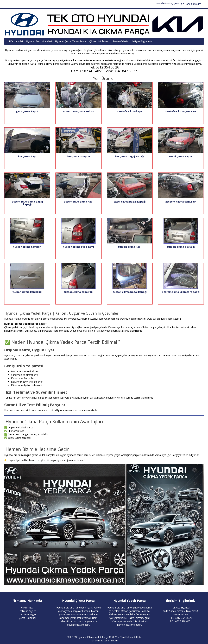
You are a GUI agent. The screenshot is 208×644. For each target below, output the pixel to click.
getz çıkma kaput (27, 111)
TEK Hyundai (16, 41)
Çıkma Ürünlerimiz (99, 41)
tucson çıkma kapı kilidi (27, 292)
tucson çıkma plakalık (181, 247)
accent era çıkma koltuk (78, 111)
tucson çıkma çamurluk (78, 292)
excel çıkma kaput (181, 156)
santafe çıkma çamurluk (181, 111)
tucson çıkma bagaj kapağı (130, 292)
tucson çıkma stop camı (78, 247)
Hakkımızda (27, 608)
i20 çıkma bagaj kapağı (130, 156)
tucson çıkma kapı (130, 247)
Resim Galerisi (121, 41)
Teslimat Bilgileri (27, 611)
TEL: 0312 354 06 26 (181, 618)
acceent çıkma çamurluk (181, 202)
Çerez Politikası (27, 618)
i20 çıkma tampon (78, 156)
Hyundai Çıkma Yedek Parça (71, 41)
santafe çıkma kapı (130, 111)
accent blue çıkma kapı (78, 202)
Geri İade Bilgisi (27, 614)
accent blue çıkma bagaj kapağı (27, 203)
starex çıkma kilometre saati (181, 292)
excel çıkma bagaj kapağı (130, 202)
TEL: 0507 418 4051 (192, 4)
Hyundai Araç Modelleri (39, 41)
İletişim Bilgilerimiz (142, 41)
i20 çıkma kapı (27, 156)
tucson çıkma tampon (27, 247)
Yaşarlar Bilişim (109, 640)
